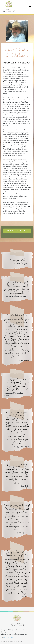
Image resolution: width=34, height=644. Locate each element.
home (3, 641)
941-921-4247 (8, 638)
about (7, 641)
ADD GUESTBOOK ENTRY (17, 231)
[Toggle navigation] (30, 7)
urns (17, 641)
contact (22, 641)
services (13, 641)
